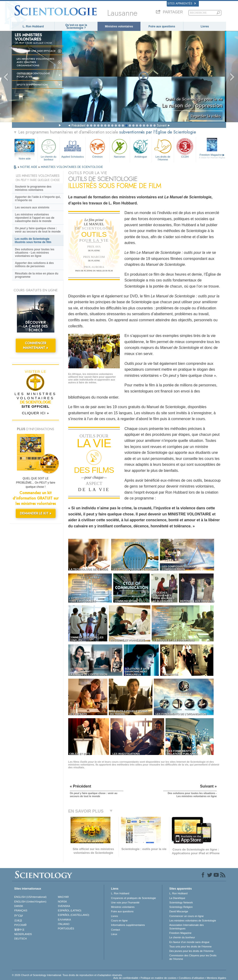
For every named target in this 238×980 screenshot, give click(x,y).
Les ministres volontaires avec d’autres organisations (36, 62)
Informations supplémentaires (128, 925)
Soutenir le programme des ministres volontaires (33, 188)
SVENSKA (64, 906)
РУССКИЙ (20, 925)
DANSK (19, 906)
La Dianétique (177, 898)
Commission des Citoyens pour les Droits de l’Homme (193, 957)
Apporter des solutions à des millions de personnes (34, 265)
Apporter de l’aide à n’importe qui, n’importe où (38, 199)
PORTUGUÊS (66, 928)
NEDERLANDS (23, 934)
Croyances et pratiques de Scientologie (134, 898)
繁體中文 (19, 930)
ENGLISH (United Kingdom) (30, 902)
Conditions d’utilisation (191, 978)
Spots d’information (32, 85)
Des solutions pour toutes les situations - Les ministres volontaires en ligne (35, 253)
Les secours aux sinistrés (32, 207)
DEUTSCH (21, 939)
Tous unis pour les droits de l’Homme (190, 947)
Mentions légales (217, 978)
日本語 (18, 921)
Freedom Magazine (212, 156)
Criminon (97, 148)
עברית (19, 915)
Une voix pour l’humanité (125, 902)
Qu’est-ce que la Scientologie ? (76, 26)
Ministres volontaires (119, 26)
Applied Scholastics (73, 148)
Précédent (78, 125)
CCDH (185, 148)
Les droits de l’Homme (163, 149)
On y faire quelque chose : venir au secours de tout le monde (38, 230)
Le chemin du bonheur (49, 149)
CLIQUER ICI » (35, 413)
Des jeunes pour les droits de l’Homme (191, 951)
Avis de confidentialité (126, 978)
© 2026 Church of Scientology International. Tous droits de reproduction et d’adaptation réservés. (67, 975)
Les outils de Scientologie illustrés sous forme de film (33, 240)
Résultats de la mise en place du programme (37, 275)
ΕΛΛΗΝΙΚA (64, 920)
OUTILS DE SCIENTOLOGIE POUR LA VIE (33, 75)
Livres (205, 26)
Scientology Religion (181, 907)
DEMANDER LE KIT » (36, 513)
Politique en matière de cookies (158, 978)
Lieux (114, 934)
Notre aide (25, 159)
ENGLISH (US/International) (30, 897)
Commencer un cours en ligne (187, 916)
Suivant (162, 125)
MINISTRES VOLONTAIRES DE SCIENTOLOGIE (72, 167)
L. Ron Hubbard (33, 26)
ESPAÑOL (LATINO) (70, 910)
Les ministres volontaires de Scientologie (193, 921)
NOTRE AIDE (29, 167)
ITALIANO (64, 924)
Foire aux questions (162, 26)
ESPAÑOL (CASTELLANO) (74, 915)
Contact (116, 930)
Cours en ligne (119, 921)
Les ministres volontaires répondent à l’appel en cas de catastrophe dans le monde (35, 218)
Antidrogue (141, 148)
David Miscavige (179, 911)
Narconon (119, 148)
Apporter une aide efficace (36, 51)
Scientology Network (181, 902)
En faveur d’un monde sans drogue (189, 942)
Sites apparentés (182, 4)
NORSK (62, 902)
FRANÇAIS (21, 910)
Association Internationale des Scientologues (187, 927)
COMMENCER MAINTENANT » (36, 345)
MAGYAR (63, 897)
